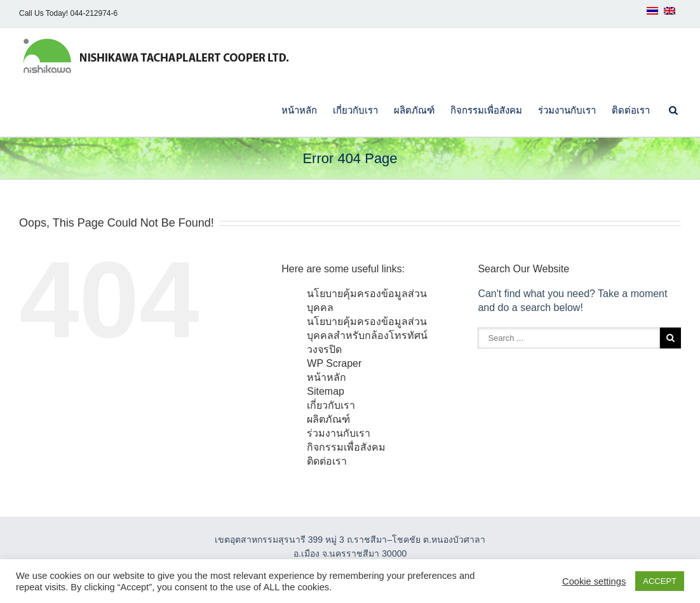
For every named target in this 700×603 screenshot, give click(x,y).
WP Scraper (334, 363)
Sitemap (326, 391)
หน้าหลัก (299, 110)
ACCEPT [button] (660, 581)
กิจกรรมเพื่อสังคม (486, 110)
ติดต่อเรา (631, 110)
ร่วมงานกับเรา (567, 110)
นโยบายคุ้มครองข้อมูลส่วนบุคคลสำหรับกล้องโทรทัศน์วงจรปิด (367, 335)
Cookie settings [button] (594, 581)
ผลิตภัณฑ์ (414, 110)
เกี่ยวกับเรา (355, 110)
